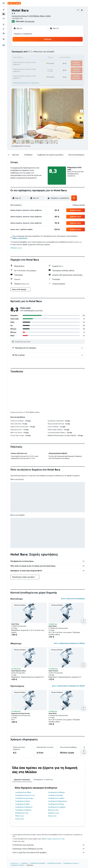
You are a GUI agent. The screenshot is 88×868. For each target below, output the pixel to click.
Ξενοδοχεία (24, 828)
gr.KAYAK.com (14, 828)
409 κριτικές (30, 21)
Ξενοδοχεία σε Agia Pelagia (24, 763)
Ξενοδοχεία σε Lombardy (71, 828)
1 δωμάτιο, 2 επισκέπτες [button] (23, 34)
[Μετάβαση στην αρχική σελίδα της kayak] (14, 3)
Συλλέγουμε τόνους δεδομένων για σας (49, 814)
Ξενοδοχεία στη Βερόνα (23, 775)
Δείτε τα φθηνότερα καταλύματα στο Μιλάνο (69, 608)
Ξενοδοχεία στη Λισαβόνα (57, 772)
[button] (4, 3)
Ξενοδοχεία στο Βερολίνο (24, 772)
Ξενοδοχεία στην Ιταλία (54, 828)
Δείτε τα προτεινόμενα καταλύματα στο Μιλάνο (68, 651)
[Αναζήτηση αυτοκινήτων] (4, 18)
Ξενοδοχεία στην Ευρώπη (37, 828)
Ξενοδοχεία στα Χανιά (23, 766)
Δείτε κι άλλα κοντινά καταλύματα (73, 564)
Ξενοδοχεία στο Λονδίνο (56, 763)
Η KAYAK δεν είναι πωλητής (49, 810)
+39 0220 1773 (17, 18)
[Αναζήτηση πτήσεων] (4, 10)
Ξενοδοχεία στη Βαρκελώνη (57, 766)
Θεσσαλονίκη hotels (22, 778)
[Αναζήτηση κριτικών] (49, 342)
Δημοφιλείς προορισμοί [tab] (22, 745)
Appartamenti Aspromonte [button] (21, 679)
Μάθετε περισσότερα (20, 238)
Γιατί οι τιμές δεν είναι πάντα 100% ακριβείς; (49, 818)
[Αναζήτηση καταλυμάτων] (4, 14)
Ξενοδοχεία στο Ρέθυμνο (56, 758)
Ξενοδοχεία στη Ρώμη (55, 761)
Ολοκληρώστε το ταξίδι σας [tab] (43, 745)
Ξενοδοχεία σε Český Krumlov (25, 761)
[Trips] (4, 39)
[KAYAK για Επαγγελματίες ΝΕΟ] (4, 33)
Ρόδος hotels (19, 781)
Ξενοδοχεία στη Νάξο (22, 769)
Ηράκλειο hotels (53, 778)
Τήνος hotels (52, 781)
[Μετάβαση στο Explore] (4, 24)
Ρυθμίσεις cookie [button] (16, 248)
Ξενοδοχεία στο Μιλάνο (17, 830)
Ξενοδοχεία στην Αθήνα (23, 758)
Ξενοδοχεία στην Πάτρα (56, 769)
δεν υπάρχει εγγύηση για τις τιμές (55, 804)
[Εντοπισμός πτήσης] (4, 29)
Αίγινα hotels (19, 784)
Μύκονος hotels (53, 775)
